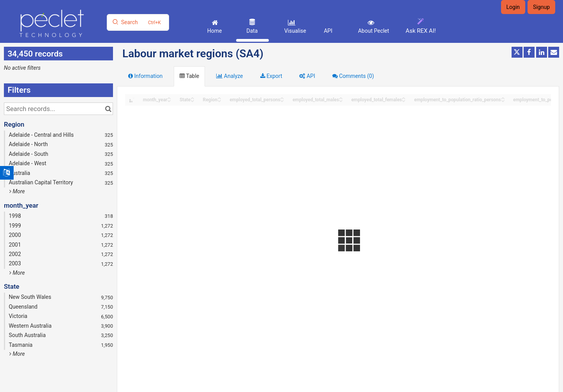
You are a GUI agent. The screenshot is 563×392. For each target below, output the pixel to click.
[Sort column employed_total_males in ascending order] (341, 98)
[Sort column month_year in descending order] (169, 100)
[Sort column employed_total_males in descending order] (341, 100)
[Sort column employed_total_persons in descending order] (282, 100)
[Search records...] (58, 109)
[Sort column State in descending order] (192, 100)
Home (214, 31)
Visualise (295, 31)
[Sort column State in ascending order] (192, 98)
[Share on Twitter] (517, 52)
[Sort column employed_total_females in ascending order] (404, 98)
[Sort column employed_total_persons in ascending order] (282, 98)
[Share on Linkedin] (542, 52)
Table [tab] (189, 76)
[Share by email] (554, 52)
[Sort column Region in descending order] (219, 100)
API (328, 31)
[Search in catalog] (108, 109)
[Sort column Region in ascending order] (219, 98)
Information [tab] (145, 76)
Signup (541, 7)
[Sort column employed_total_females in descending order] (404, 100)
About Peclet (373, 31)
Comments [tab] (353, 76)
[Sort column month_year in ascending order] (169, 98)
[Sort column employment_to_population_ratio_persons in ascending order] (503, 98)
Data (251, 31)
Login (513, 7)
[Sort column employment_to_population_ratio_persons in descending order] (503, 100)
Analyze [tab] (229, 76)
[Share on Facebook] (529, 52)
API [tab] (307, 76)
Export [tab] (271, 76)
